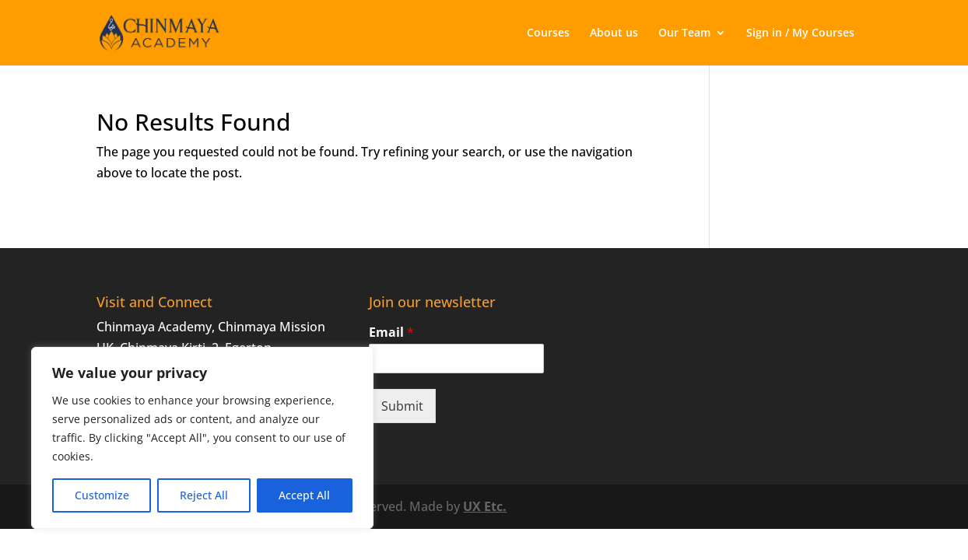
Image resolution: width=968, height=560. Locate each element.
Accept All (304, 495)
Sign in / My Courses (800, 33)
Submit (402, 406)
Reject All (204, 495)
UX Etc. (485, 506)
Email (391, 332)
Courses (548, 33)
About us (614, 33)
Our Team (684, 33)
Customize (102, 495)
